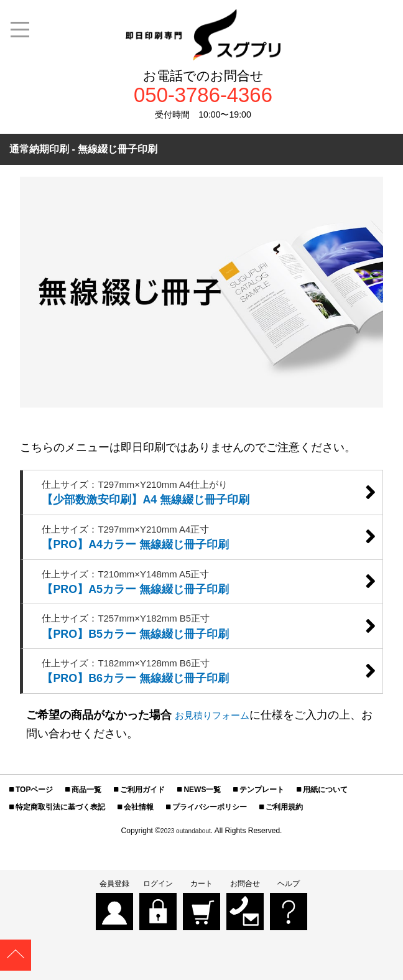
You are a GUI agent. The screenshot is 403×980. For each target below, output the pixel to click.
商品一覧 (86, 821)
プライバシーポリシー (210, 839)
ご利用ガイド (142, 821)
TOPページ (34, 821)
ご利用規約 (284, 839)
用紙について (325, 821)
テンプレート (262, 821)
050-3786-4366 (203, 97)
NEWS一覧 (202, 821)
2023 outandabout (186, 862)
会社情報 (139, 839)
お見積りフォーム (220, 747)
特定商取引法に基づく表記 (60, 839)
